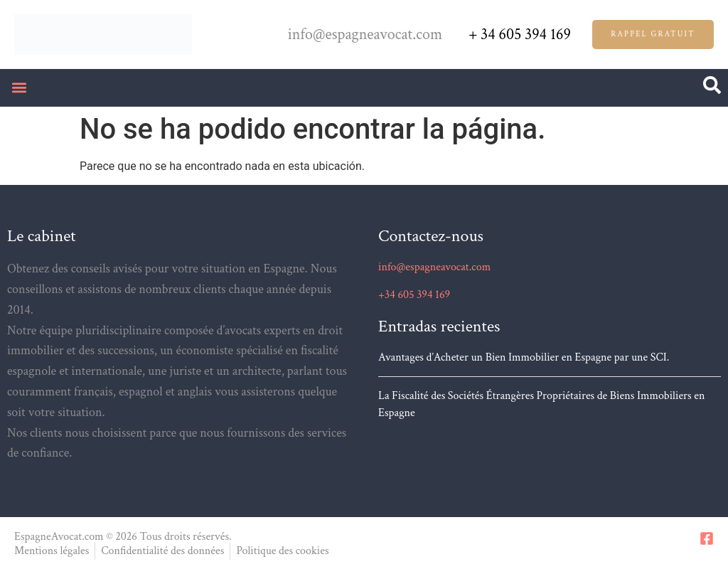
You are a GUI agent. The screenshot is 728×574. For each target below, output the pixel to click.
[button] (19, 88)
